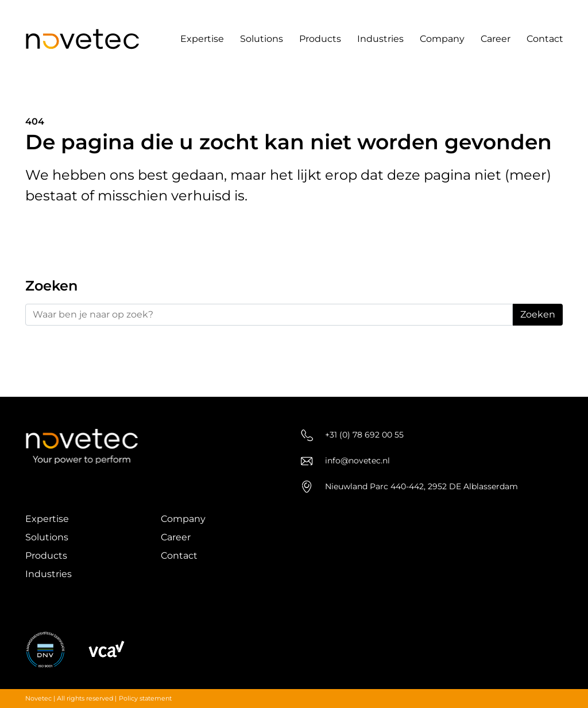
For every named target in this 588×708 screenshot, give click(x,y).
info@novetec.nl (345, 461)
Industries (380, 39)
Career (496, 39)
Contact (545, 39)
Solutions (262, 39)
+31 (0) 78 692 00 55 (352, 435)
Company (442, 39)
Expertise (202, 39)
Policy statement (145, 698)
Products (320, 39)
